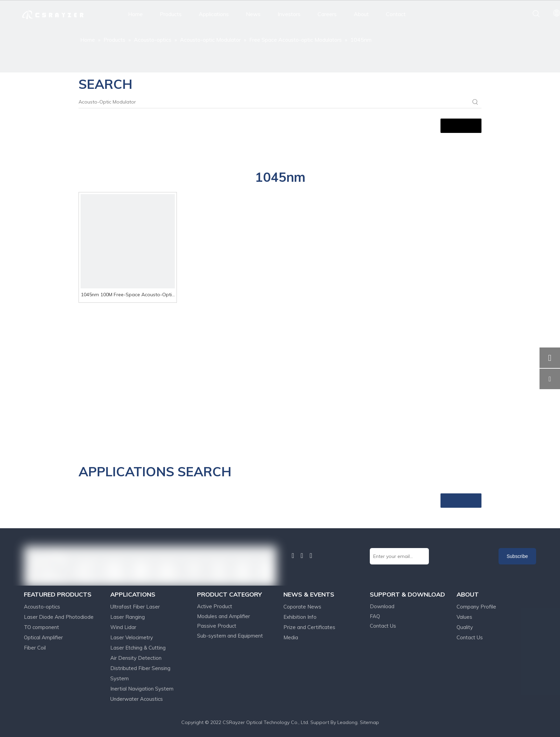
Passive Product (217, 626)
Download (382, 606)
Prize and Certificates (309, 627)
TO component (41, 627)
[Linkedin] (293, 556)
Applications (214, 14)
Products (171, 14)
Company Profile (476, 607)
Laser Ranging (128, 617)
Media (291, 637)
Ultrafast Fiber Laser (135, 607)
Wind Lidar (123, 627)
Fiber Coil (35, 648)
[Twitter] (302, 556)
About (361, 14)
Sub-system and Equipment (230, 636)
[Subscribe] (517, 556)
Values (464, 617)
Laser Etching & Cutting (138, 648)
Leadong (347, 722)
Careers (327, 14)
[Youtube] (311, 556)
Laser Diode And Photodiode (59, 617)
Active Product (215, 606)
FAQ (375, 616)
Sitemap (369, 722)
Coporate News (302, 607)
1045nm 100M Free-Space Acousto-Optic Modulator (128, 295)
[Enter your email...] (399, 556)
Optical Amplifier (43, 637)
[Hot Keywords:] (475, 102)
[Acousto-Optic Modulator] (274, 102)
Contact (396, 14)
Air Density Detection (136, 658)
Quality (465, 627)
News (253, 14)
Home (135, 14)
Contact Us (383, 626)
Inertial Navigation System (142, 689)
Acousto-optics (42, 607)
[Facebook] (285, 555)
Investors (289, 14)
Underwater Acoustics (137, 699)
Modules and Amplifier (223, 616)
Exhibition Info (300, 617)
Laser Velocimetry (132, 637)
